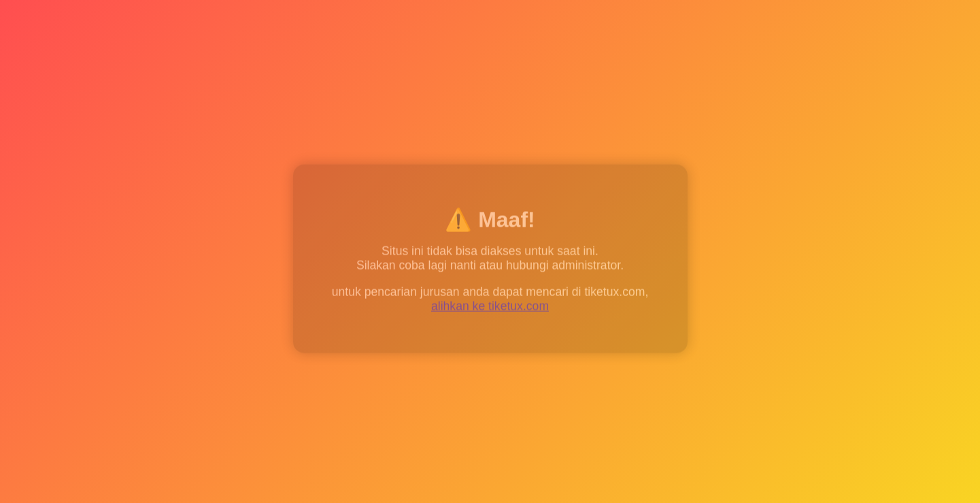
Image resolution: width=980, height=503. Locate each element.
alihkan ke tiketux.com (490, 308)
